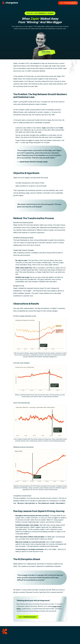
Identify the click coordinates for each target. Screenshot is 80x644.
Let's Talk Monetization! (28, 617)
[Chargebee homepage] (11, 3)
